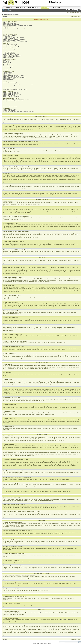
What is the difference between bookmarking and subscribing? (16, 100)
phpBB (37, 643)
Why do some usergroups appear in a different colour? (14, 78)
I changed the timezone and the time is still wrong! (13, 37)
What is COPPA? (6, 30)
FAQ (79, 11)
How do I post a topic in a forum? (10, 45)
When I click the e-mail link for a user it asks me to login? (15, 42)
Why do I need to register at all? (10, 24)
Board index (5, 16)
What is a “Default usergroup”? (9, 79)
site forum (45, 8)
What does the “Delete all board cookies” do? (12, 32)
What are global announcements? (10, 65)
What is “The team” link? (8, 80)
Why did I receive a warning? (9, 53)
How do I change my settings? (9, 35)
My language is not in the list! (9, 38)
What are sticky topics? (8, 67)
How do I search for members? (9, 96)
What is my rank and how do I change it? (11, 41)
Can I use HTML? (6, 62)
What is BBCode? (7, 61)
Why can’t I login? (7, 23)
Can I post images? (7, 64)
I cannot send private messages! (10, 83)
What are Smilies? (7, 63)
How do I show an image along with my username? (14, 39)
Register (10, 10)
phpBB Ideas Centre (65, 620)
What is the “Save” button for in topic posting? (13, 55)
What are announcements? (9, 66)
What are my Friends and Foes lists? (11, 88)
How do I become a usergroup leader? (11, 76)
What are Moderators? (7, 73)
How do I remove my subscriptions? (10, 102)
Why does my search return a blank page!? (12, 94)
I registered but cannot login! (9, 28)
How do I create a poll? (8, 48)
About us (9, 8)
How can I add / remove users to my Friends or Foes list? (15, 89)
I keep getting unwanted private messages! (12, 84)
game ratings (33, 8)
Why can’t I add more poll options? (10, 49)
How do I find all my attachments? (10, 106)
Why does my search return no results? (11, 93)
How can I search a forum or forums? (11, 92)
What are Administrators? (8, 72)
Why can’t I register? (7, 31)
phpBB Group (41, 613)
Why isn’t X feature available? (9, 110)
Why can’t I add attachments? (9, 52)
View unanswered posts (7, 14)
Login (4, 10)
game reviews (21, 8)
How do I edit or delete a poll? (9, 50)
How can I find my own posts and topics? (11, 97)
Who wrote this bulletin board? (9, 109)
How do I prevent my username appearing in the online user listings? (17, 26)
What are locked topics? (8, 68)
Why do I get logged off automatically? (11, 25)
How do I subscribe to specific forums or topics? (13, 101)
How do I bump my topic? (8, 57)
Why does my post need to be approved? (12, 56)
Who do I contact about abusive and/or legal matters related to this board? (19, 111)
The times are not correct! (8, 36)
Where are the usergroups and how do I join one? (13, 75)
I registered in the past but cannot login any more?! (14, 29)
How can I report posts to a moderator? (11, 54)
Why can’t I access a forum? (9, 51)
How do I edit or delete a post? (9, 46)
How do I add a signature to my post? (11, 47)
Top (3, 122)
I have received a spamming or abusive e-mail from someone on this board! (19, 85)
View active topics (16, 14)
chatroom (57, 8)
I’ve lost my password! (7, 27)
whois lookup (24, 628)
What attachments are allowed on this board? (12, 105)
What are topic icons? (7, 69)
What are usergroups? (7, 74)
